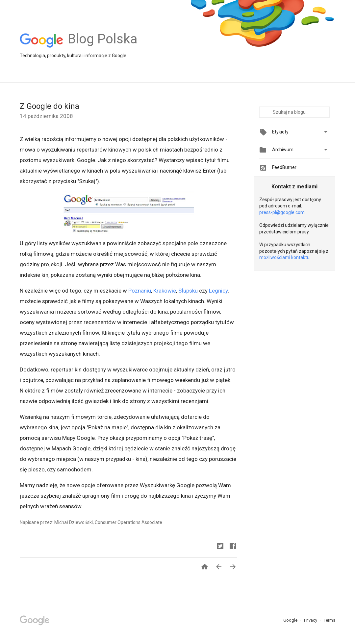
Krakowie (165, 291)
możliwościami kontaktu (284, 257)
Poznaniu (140, 291)
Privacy (311, 620)
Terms (330, 620)
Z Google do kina (50, 106)
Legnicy (218, 291)
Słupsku (188, 291)
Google (291, 620)
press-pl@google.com (282, 212)
